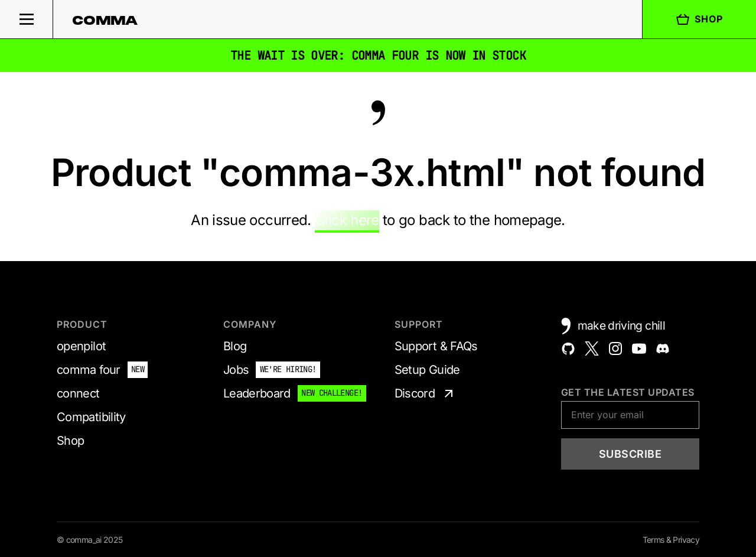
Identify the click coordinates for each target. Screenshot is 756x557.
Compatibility (91, 417)
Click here (347, 220)
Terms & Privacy (671, 540)
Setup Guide (427, 370)
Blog (235, 346)
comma (105, 20)
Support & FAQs (436, 346)
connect (78, 393)
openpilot (81, 346)
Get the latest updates (628, 392)
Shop (699, 19)
